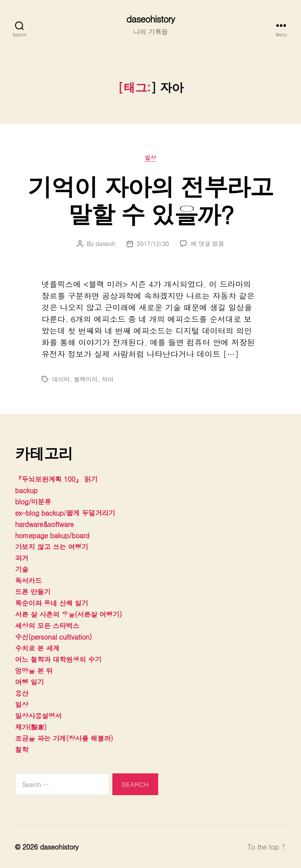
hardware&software (44, 524)
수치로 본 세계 (37, 648)
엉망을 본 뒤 (34, 671)
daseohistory (150, 19)
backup (26, 490)
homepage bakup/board (52, 535)
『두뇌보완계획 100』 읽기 (56, 479)
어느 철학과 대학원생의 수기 (58, 659)
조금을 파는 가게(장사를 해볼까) (64, 738)
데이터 (61, 379)
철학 (22, 749)
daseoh (105, 244)
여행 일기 (29, 682)
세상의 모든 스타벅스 (47, 626)
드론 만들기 (33, 592)
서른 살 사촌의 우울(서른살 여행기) (68, 614)
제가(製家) (31, 727)
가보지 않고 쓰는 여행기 (52, 547)
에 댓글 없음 (207, 244)
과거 (22, 558)
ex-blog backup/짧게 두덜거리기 (65, 513)
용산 (22, 693)
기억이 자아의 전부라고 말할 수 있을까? (150, 200)
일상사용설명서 (38, 716)
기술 (22, 569)
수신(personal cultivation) (53, 637)
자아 (107, 379)
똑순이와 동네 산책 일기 (52, 603)
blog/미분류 (33, 502)
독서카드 (28, 580)
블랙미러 (86, 379)
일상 (150, 158)
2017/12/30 (153, 244)
